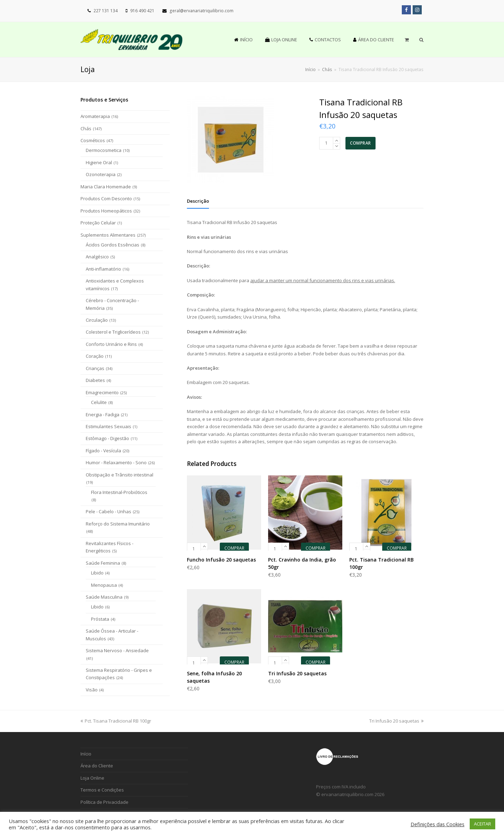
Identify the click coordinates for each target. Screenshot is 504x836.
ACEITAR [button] (482, 824)
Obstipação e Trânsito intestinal (120, 475)
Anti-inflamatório (103, 269)
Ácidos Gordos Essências (113, 245)
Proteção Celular (98, 223)
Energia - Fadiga (103, 414)
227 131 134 (106, 11)
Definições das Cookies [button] (437, 824)
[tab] (198, 201)
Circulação (97, 320)
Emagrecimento (102, 392)
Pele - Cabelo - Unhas (108, 511)
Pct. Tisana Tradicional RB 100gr (116, 721)
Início (310, 69)
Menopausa (104, 585)
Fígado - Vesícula (103, 451)
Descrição (198, 201)
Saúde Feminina (103, 563)
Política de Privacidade (104, 802)
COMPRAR (360, 143)
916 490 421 (142, 11)
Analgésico (97, 257)
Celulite (99, 402)
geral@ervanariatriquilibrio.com (201, 11)
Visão (92, 690)
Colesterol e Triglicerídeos (113, 332)
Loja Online (92, 778)
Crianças (95, 368)
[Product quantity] (326, 143)
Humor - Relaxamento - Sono (116, 462)
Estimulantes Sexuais (108, 426)
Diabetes (95, 380)
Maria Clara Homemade (106, 187)
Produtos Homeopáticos (106, 211)
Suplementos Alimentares (108, 235)
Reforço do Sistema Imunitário (118, 524)
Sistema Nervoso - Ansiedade (117, 650)
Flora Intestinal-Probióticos (119, 492)
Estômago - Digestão (107, 438)
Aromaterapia (95, 116)
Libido (97, 573)
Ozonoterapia (101, 174)
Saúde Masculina (104, 597)
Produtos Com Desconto (106, 198)
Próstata (100, 619)
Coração (95, 356)
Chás (86, 128)
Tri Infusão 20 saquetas (396, 721)
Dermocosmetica (104, 150)
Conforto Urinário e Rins (111, 344)
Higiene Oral (99, 162)
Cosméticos (93, 140)
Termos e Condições (102, 790)
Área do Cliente (97, 766)
